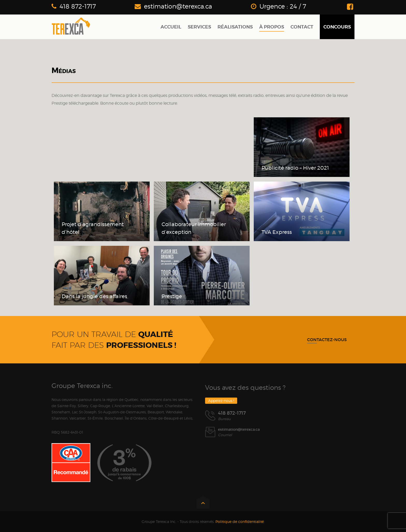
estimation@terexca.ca (178, 6)
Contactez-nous (327, 340)
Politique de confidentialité (240, 522)
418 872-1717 (78, 6)
